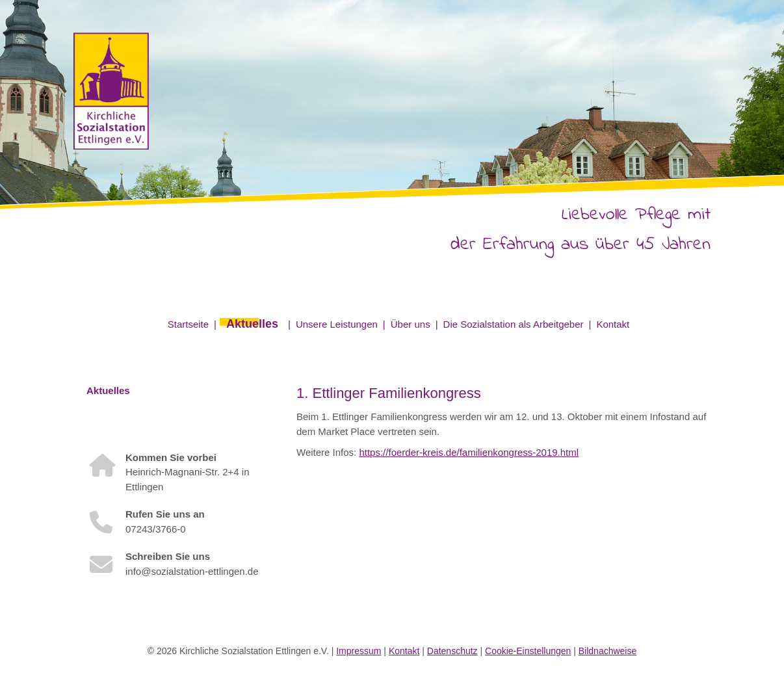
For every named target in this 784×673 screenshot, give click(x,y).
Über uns (411, 324)
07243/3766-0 (156, 529)
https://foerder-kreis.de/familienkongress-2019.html (469, 452)
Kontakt (613, 324)
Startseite (188, 324)
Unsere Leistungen (337, 324)
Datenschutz (452, 651)
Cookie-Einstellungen (528, 651)
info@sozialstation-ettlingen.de (192, 571)
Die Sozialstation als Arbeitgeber (514, 324)
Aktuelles (252, 324)
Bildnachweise (608, 651)
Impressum (359, 651)
